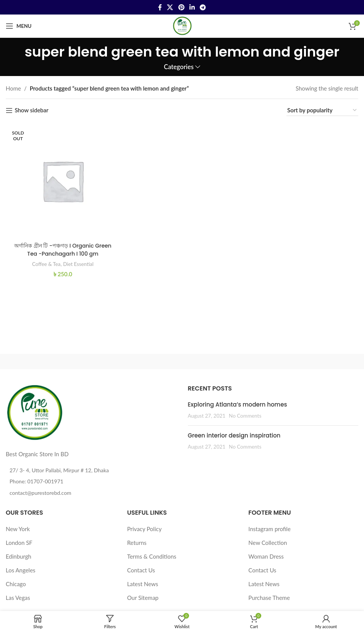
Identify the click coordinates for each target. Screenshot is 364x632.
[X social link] (170, 7)
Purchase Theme (269, 598)
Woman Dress (266, 556)
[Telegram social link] (203, 7)
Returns (137, 543)
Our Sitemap (143, 598)
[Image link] (34, 412)
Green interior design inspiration (234, 435)
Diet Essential (78, 262)
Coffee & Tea (44, 262)
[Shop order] (322, 110)
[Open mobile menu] (19, 26)
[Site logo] (182, 25)
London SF (19, 543)
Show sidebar (31, 110)
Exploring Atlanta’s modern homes (238, 404)
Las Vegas (18, 598)
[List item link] (91, 481)
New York (18, 529)
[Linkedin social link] (192, 7)
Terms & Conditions (152, 556)
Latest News (143, 584)
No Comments (245, 416)
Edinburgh (19, 556)
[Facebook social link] (160, 7)
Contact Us (141, 570)
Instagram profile (269, 529)
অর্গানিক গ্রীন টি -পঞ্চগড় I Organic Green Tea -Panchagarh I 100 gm (62, 248)
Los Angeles (21, 570)
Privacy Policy (144, 529)
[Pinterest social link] (181, 7)
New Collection (268, 543)
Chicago (16, 584)
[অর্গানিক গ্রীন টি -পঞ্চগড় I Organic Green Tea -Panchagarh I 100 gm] (62, 180)
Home (13, 88)
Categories (179, 67)
